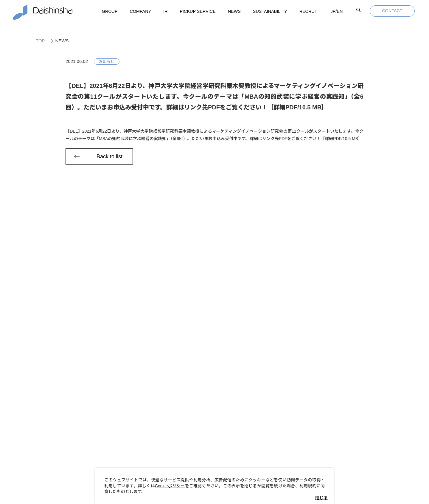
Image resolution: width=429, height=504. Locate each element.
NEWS (234, 11)
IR (165, 11)
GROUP (110, 11)
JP (337, 12)
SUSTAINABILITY (270, 11)
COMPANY (141, 11)
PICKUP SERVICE (198, 11)
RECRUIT (309, 11)
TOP (40, 41)
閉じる (321, 498)
